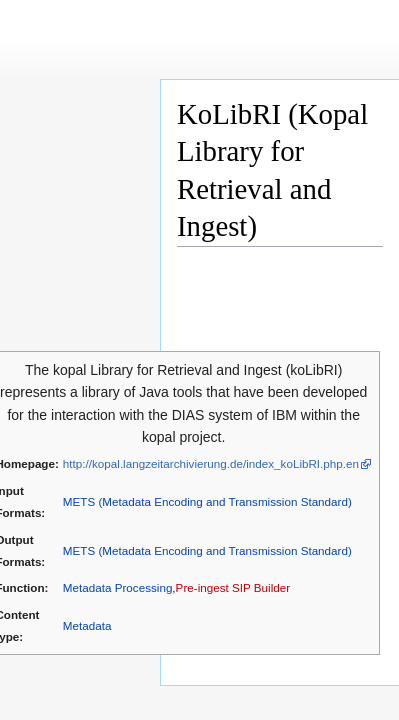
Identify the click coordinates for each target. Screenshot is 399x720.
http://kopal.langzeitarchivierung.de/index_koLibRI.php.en (211, 463)
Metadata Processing (118, 587)
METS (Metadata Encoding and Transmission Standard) (207, 501)
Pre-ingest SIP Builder (233, 587)
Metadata (87, 625)
